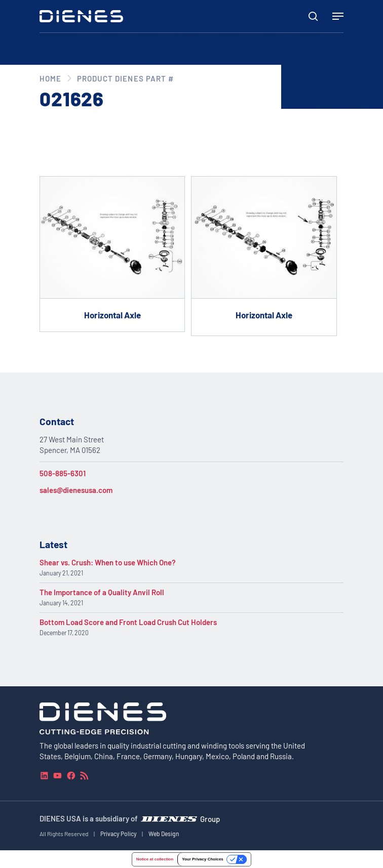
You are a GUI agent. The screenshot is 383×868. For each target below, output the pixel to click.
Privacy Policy (119, 834)
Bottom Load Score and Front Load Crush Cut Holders (128, 622)
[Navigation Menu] (338, 16)
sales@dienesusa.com (76, 490)
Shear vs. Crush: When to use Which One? (108, 562)
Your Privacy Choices (203, 859)
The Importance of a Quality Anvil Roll (102, 592)
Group (210, 819)
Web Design (164, 834)
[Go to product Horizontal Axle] (112, 254)
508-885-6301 (63, 473)
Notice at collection (155, 859)
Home (50, 78)
